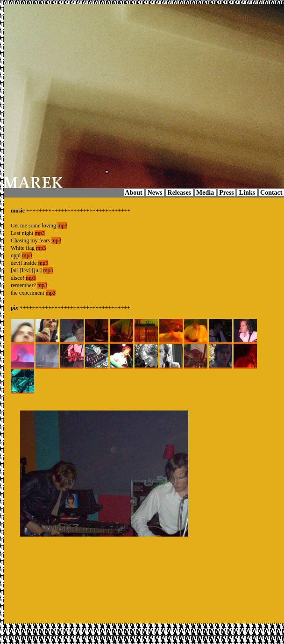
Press (227, 193)
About (134, 193)
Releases (179, 193)
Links (247, 193)
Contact (271, 193)
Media (205, 193)
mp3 (62, 226)
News (155, 193)
